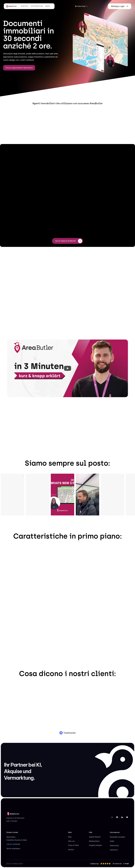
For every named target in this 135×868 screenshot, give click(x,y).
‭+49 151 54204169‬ (13, 844)
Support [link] (25, 6)
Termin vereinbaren (13, 849)
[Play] (68, 368)
